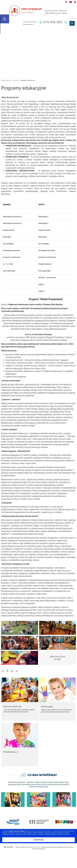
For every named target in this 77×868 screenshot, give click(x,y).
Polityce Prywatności (64, 834)
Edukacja (16, 80)
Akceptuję (39, 840)
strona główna (6, 80)
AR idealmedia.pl (35, 847)
